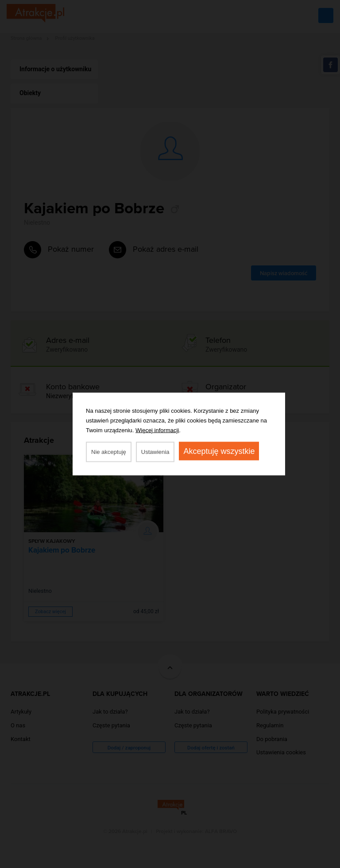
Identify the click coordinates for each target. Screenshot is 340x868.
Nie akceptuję (109, 452)
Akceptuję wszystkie (219, 451)
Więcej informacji (157, 430)
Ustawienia (155, 452)
